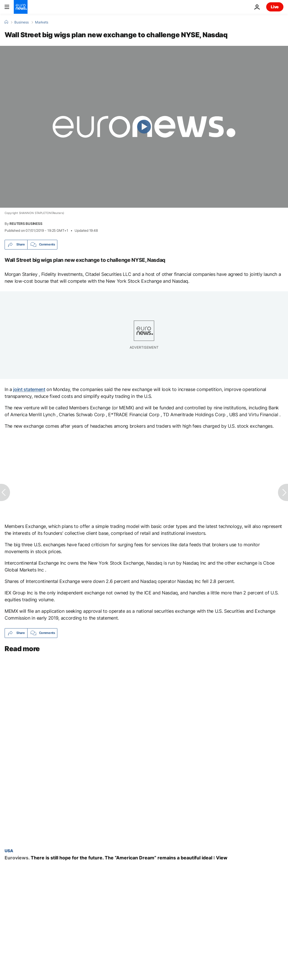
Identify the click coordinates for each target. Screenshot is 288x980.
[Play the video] (144, 127)
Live (275, 7)
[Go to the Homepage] (21, 7)
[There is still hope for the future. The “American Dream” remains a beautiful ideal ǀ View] (144, 858)
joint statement (29, 389)
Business (22, 22)
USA (9, 851)
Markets (42, 22)
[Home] (6, 22)
